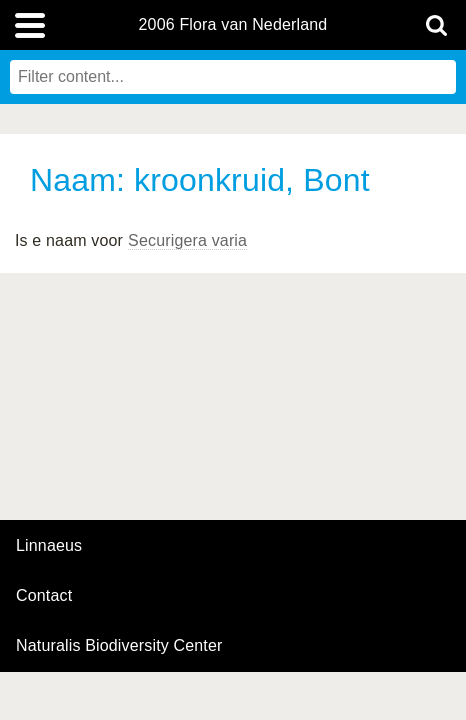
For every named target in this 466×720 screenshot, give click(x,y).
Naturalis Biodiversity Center (119, 646)
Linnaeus (49, 546)
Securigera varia (187, 240)
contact (44, 595)
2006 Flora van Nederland (233, 25)
